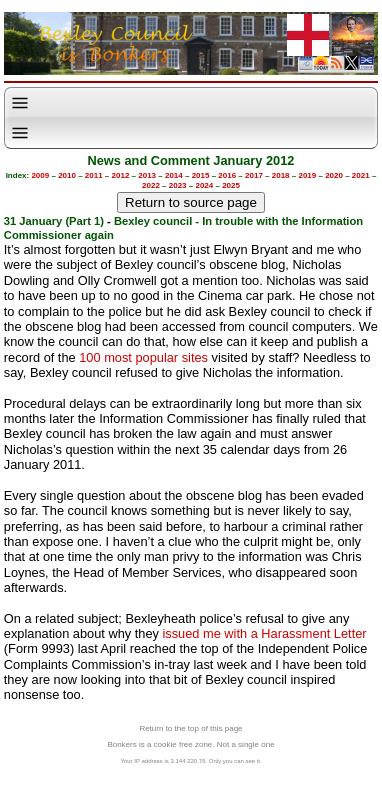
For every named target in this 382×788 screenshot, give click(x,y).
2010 (67, 175)
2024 (204, 185)
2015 (201, 175)
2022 (151, 185)
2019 (307, 175)
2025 (231, 185)
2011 (94, 175)
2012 (121, 175)
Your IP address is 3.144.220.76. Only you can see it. (190, 761)
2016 (227, 175)
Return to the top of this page (190, 728)
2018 (281, 175)
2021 (361, 175)
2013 (147, 175)
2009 (40, 175)
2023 (178, 185)
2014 (174, 175)
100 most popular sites (143, 357)
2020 (334, 175)
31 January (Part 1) (54, 221)
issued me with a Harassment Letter (264, 633)
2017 (254, 175)
